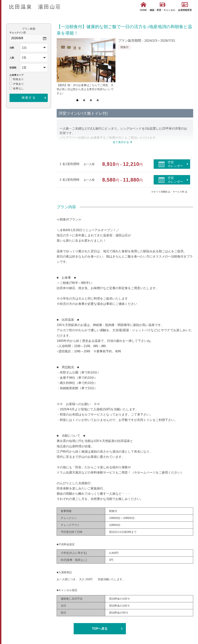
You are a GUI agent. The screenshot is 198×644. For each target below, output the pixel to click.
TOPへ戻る (100, 629)
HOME (143, 7)
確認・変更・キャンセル (162, 7)
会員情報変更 (185, 7)
